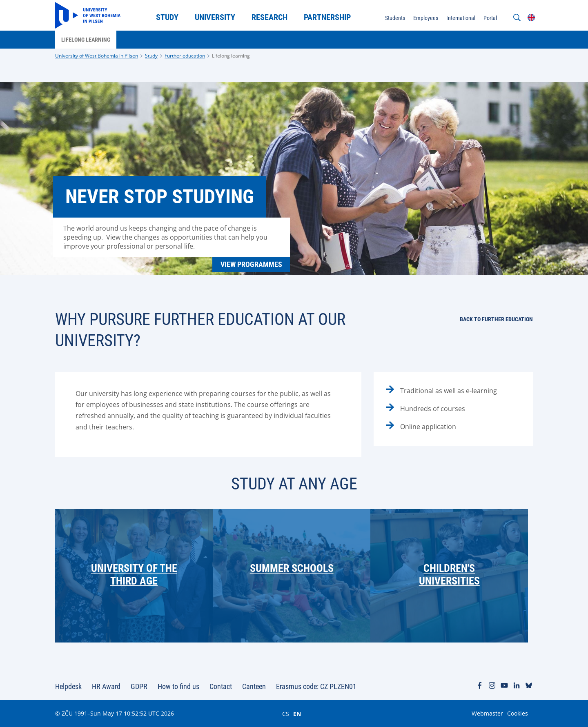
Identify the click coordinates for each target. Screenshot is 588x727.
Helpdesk (68, 686)
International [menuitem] (461, 18)
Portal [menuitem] (490, 18)
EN (297, 714)
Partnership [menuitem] (327, 17)
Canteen (254, 686)
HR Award (106, 686)
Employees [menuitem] (426, 18)
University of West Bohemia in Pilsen (97, 56)
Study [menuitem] (167, 17)
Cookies (518, 713)
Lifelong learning (231, 56)
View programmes (251, 264)
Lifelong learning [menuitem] (86, 40)
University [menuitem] (215, 17)
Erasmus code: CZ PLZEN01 (316, 686)
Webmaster (487, 713)
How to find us (178, 686)
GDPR (139, 686)
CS (286, 714)
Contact (221, 686)
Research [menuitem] (269, 17)
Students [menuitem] (395, 18)
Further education (185, 56)
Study (151, 56)
